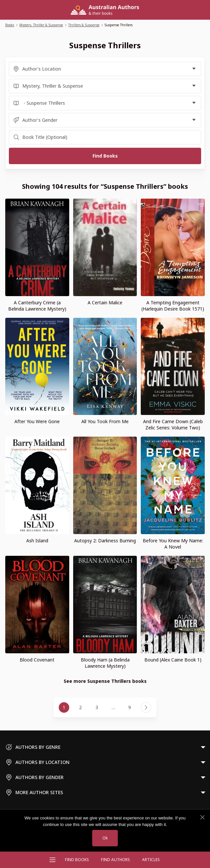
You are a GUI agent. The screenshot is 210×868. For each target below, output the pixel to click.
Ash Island (37, 541)
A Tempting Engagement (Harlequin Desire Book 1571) (173, 306)
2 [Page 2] (80, 707)
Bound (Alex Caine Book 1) (173, 660)
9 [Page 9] (130, 707)
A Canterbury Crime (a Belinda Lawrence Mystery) (37, 306)
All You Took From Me (105, 421)
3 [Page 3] (97, 707)
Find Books (77, 860)
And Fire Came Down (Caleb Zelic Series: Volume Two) (173, 424)
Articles (151, 860)
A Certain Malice (105, 303)
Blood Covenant (37, 660)
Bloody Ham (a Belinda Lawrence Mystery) (105, 663)
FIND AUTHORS (115, 860)
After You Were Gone (37, 421)
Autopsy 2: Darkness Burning (105, 541)
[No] (202, 817)
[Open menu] (52, 860)
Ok (105, 838)
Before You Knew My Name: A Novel (173, 544)
